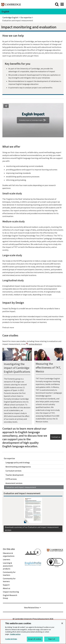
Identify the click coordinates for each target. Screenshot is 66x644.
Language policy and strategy (18, 462)
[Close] (62, 623)
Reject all (52, 639)
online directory (35, 344)
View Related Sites (32, 608)
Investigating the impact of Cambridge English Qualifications (17, 368)
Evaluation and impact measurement (21, 487)
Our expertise (9, 458)
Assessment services (14, 483)
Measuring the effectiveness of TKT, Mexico (48, 368)
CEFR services (11, 479)
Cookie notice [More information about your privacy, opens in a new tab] (15, 634)
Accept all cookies (35, 639)
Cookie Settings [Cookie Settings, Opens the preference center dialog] (11, 639)
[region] (33, 632)
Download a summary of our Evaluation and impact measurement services (32, 529)
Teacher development (15, 475)
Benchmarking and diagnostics (18, 467)
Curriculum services (13, 471)
